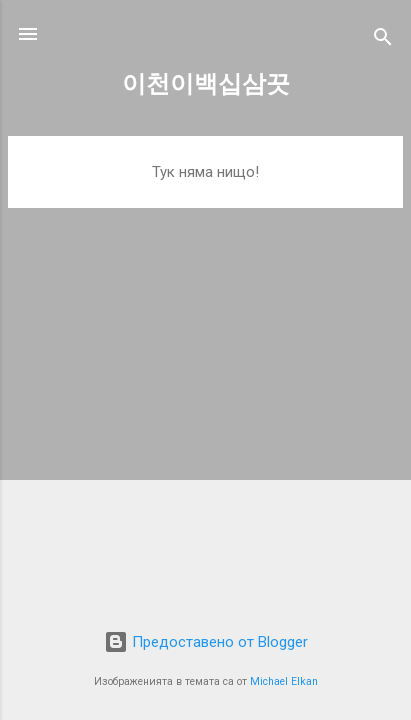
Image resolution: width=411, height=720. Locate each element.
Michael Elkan (284, 681)
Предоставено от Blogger (206, 642)
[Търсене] (383, 40)
